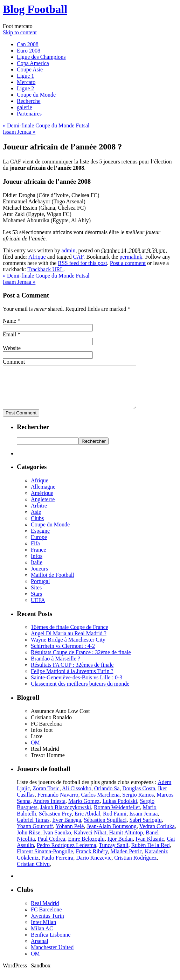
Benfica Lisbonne (51, 943)
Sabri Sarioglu (146, 828)
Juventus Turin (47, 924)
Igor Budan (120, 847)
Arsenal (40, 949)
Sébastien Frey (55, 822)
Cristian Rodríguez (135, 866)
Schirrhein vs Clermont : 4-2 (63, 654)
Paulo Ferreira (57, 866)
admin (69, 250)
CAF (78, 257)
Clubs (37, 527)
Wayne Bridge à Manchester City (68, 648)
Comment (14, 362)
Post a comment (128, 263)
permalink (131, 257)
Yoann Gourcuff (35, 835)
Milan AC (42, 937)
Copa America (33, 63)
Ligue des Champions (41, 57)
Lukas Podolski (120, 809)
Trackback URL (45, 269)
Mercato (26, 82)
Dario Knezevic (94, 866)
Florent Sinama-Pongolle (45, 860)
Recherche (29, 101)
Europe (39, 545)
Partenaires (29, 114)
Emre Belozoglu (86, 847)
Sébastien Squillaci (105, 828)
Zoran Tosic (46, 797)
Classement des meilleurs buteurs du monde (80, 692)
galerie (25, 107)
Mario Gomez (84, 809)
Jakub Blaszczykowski (66, 816)
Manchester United (52, 956)
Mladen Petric (126, 860)
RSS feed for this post (82, 263)
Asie (36, 520)
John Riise (29, 841)
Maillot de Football (53, 583)
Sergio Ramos (138, 803)
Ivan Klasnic (150, 847)
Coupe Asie (30, 69)
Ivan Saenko (57, 841)
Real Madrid (45, 912)
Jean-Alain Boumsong (112, 835)
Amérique (42, 501)
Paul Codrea (52, 847)
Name (9, 321)
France (39, 558)
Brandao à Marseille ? (56, 667)
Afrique (37, 257)
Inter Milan (43, 930)
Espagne (40, 539)
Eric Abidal (87, 822)
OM (35, 751)
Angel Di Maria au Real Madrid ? (69, 642)
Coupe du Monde (36, 95)
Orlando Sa (107, 797)
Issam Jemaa (19, 132)
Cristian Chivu (33, 872)
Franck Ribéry (92, 860)
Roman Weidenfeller (117, 816)
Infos (37, 564)
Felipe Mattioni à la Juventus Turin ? (72, 680)
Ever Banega (67, 828)
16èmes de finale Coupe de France (70, 635)
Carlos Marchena (101, 803)
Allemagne (43, 495)
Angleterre (43, 508)
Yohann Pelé (70, 835)
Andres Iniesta (49, 809)
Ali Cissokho (77, 797)
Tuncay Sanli (113, 853)
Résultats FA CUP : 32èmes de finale (72, 673)
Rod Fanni (115, 822)
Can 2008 (28, 44)
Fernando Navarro (58, 803)
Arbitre (39, 514)
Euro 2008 (29, 51)
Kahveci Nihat (90, 841)
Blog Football (35, 9)
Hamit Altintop (126, 841)
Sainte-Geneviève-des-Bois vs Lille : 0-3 (77, 686)
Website (12, 348)
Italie (37, 571)
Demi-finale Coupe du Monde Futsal (46, 125)
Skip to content (20, 32)
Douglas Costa (139, 797)
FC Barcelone (46, 918)
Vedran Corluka (157, 835)
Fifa (35, 552)
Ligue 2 (25, 88)
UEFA (38, 608)
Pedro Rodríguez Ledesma (67, 853)
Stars (36, 602)
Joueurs (39, 577)
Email (9, 334)
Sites (36, 596)
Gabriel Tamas (33, 828)
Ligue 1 (25, 76)
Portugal (40, 590)
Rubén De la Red (151, 853)
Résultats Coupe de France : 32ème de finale (81, 661)
